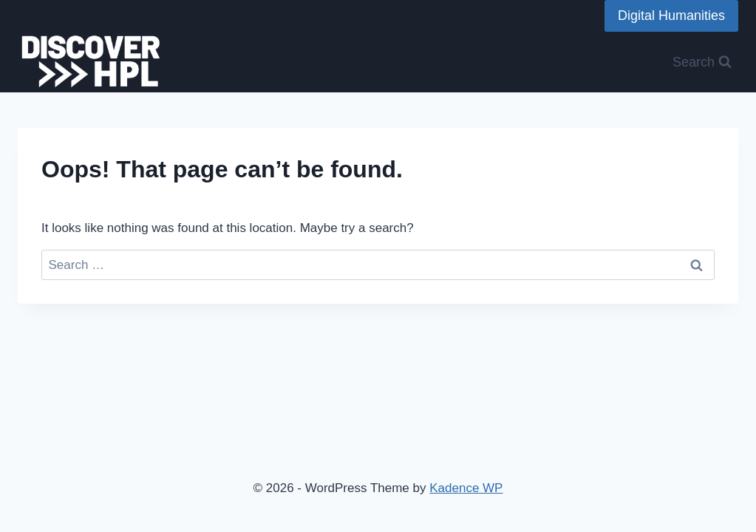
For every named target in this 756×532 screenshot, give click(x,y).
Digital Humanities (671, 16)
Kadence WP (466, 488)
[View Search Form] (702, 62)
